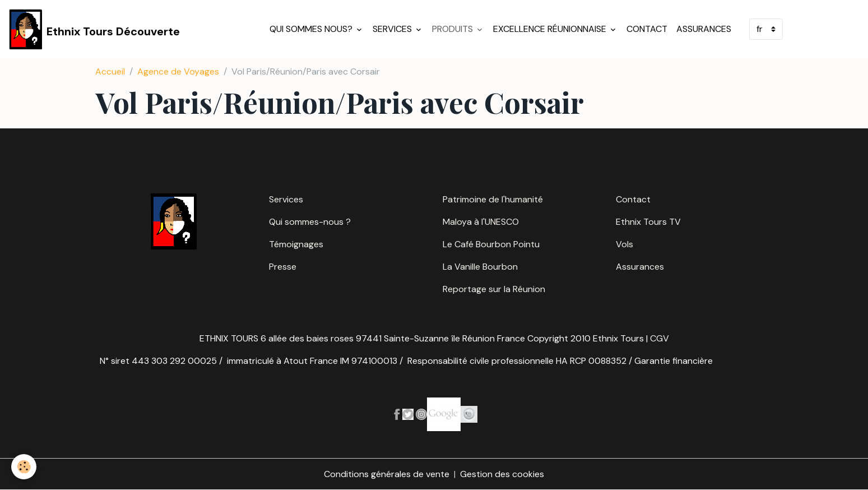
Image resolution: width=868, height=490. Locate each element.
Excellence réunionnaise (551, 29)
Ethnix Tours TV (648, 222)
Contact (647, 29)
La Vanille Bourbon (480, 267)
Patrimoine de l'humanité (493, 199)
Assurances (704, 29)
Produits (454, 29)
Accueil (110, 71)
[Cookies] (24, 467)
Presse (283, 267)
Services (393, 29)
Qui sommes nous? (312, 29)
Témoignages (296, 244)
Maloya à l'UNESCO (481, 222)
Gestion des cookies (502, 474)
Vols (625, 244)
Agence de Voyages (178, 71)
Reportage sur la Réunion (494, 289)
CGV (660, 338)
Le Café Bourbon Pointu (491, 244)
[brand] (94, 29)
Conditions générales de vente (387, 474)
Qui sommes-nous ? (310, 222)
